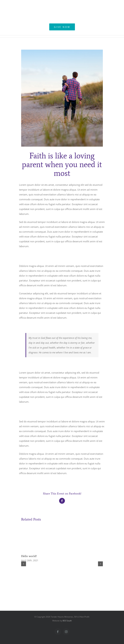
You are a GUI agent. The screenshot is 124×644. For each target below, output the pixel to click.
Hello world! (29, 556)
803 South (67, 621)
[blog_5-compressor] (62, 98)
